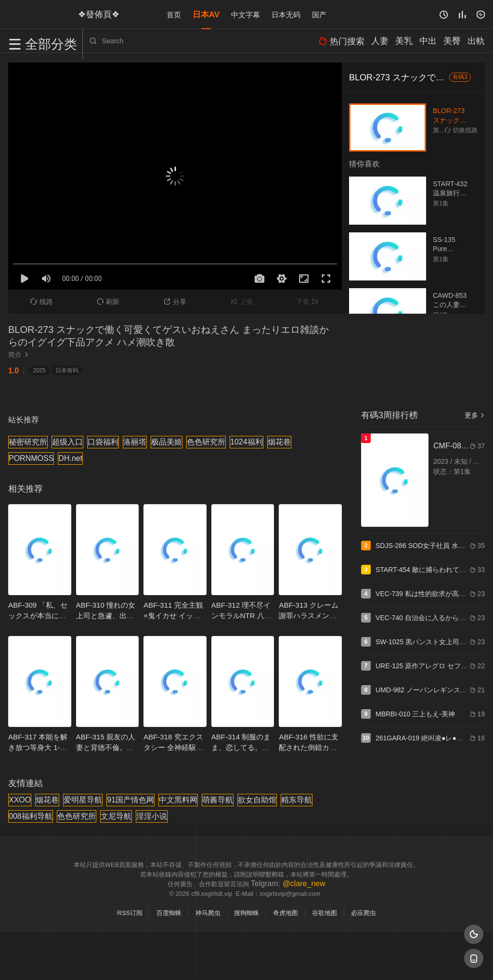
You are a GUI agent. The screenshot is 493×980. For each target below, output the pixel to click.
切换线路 (461, 130)
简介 (20, 355)
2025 (39, 370)
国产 (319, 14)
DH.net (70, 458)
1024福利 (246, 442)
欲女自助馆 (257, 800)
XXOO (20, 800)
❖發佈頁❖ (94, 14)
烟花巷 (279, 442)
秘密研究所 (28, 442)
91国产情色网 (130, 800)
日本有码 (67, 370)
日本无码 (286, 14)
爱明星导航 (83, 800)
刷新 (108, 302)
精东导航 (297, 800)
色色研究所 (206, 442)
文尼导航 (116, 816)
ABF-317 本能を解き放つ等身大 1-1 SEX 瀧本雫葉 (38, 747)
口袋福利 (103, 442)
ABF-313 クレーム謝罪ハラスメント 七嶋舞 (308, 616)
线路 (42, 302)
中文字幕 (246, 14)
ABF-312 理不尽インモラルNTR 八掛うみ (241, 616)
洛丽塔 (135, 442)
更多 (475, 415)
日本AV (206, 14)
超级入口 (67, 442)
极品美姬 (167, 442)
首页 (174, 14)
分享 (175, 302)
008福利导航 (31, 816)
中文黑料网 (178, 800)
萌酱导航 (218, 800)
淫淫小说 (152, 816)
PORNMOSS (31, 458)
